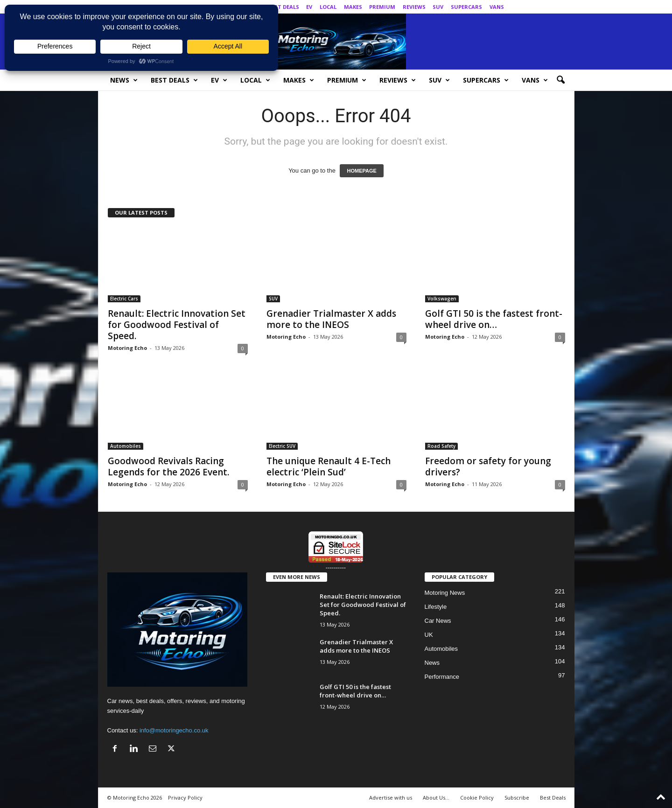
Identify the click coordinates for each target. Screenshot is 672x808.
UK (429, 635)
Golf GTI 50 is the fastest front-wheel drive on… (494, 319)
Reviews (414, 7)
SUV (438, 7)
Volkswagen (442, 299)
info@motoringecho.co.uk (174, 730)
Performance (442, 677)
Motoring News (445, 593)
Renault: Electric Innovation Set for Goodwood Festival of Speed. (177, 325)
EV (309, 7)
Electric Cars (124, 299)
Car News (438, 621)
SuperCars (466, 7)
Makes (353, 7)
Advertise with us (391, 798)
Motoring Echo (127, 348)
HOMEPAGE (361, 171)
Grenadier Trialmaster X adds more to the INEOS (331, 319)
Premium (382, 7)
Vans (497, 7)
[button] (560, 80)
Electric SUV (282, 446)
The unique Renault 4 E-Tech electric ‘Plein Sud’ (329, 467)
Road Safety (441, 446)
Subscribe (517, 798)
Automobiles (126, 446)
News (124, 80)
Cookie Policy (477, 798)
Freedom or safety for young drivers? (488, 467)
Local (328, 7)
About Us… (436, 798)
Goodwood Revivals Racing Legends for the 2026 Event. (168, 467)
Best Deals (284, 7)
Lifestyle (436, 607)
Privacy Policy (185, 798)
